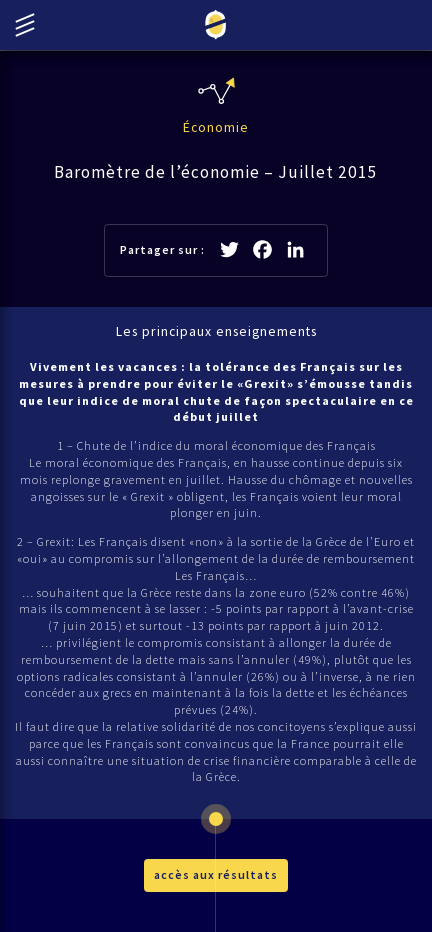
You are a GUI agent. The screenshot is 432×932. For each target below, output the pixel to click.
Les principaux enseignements (216, 331)
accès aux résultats (216, 874)
